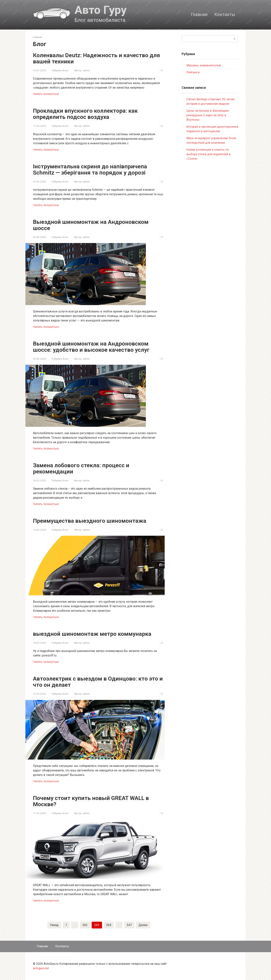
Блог (66, 70)
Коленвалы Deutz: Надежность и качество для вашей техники (96, 58)
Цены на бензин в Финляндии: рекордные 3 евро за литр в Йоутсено (208, 115)
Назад (54, 925)
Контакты (225, 15)
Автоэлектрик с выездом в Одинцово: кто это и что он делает (98, 682)
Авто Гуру (100, 10)
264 (109, 925)
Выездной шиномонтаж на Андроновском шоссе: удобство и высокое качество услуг (91, 347)
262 (85, 925)
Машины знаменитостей (204, 65)
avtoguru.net (41, 968)
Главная (199, 15)
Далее (143, 925)
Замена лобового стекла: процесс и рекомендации (81, 468)
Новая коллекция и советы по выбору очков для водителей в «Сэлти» (208, 154)
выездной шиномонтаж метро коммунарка (92, 634)
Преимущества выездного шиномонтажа (90, 521)
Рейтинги (193, 72)
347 (129, 925)
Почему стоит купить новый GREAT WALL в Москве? (91, 801)
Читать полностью (46, 94)
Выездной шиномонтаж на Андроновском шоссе (91, 225)
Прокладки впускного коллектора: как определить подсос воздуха (85, 114)
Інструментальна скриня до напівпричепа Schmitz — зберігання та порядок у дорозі (90, 169)
